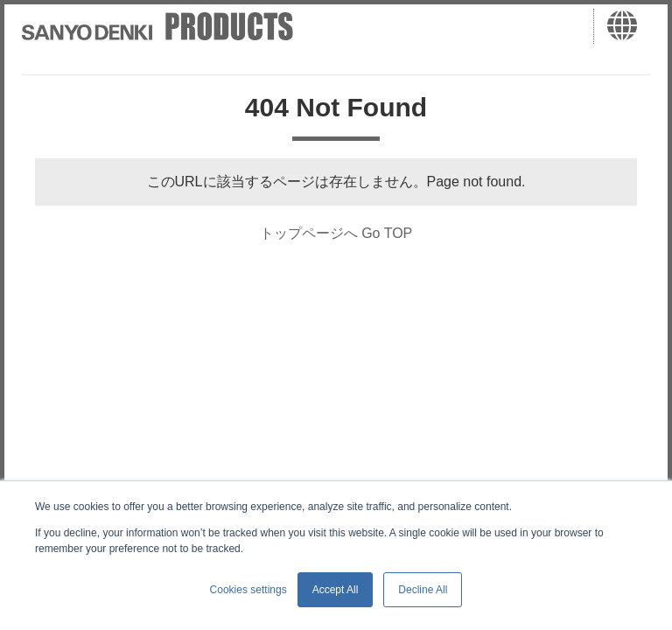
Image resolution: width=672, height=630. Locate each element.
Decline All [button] (423, 590)
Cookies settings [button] (248, 590)
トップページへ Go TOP (336, 233)
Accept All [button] (336, 590)
